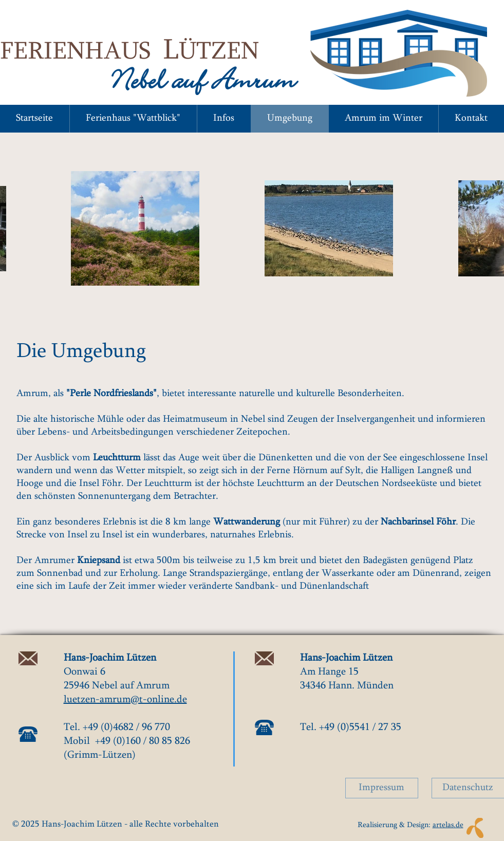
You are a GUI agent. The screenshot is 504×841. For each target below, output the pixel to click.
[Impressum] (382, 788)
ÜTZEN (219, 53)
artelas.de (448, 825)
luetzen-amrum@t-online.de (125, 700)
